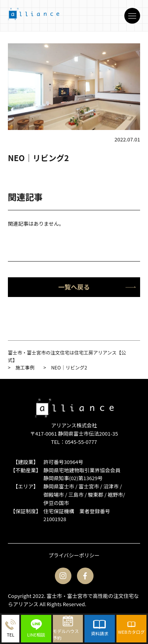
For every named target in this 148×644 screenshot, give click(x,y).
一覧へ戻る (97, 287)
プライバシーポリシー (74, 555)
